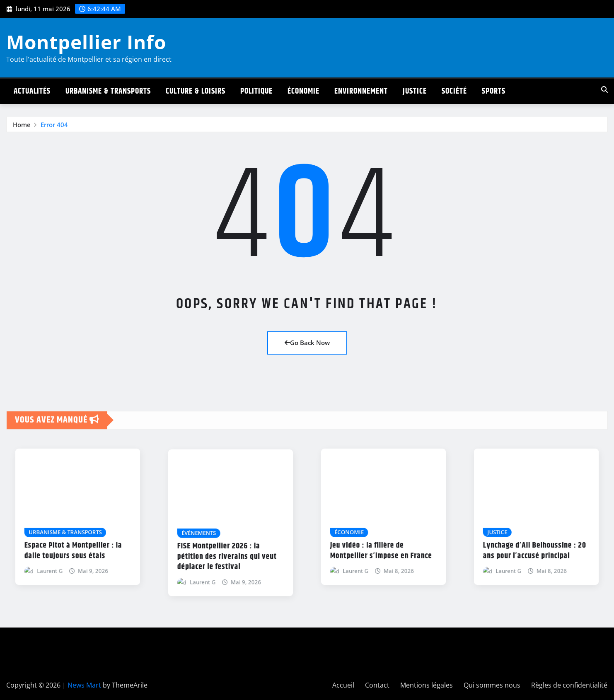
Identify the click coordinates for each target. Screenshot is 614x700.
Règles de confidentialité (569, 685)
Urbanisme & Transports (108, 91)
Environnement (361, 91)
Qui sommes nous (492, 685)
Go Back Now (307, 343)
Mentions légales (427, 685)
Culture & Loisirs (196, 91)
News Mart (84, 685)
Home (22, 130)
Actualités (32, 91)
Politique (256, 91)
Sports (494, 91)
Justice (415, 91)
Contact (377, 685)
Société (454, 91)
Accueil (343, 685)
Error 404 (54, 130)
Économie (303, 91)
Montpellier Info (86, 42)
